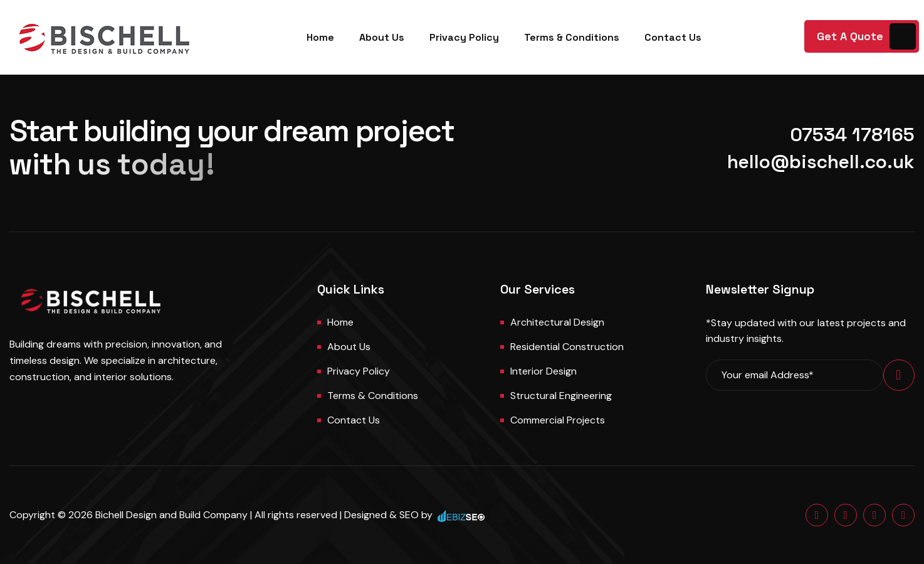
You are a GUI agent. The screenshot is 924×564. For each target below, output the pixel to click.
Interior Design (543, 371)
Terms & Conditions (572, 37)
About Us (382, 37)
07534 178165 (852, 135)
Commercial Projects (558, 420)
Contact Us (673, 37)
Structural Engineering (561, 396)
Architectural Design (557, 322)
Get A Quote (850, 36)
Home (320, 37)
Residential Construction (567, 347)
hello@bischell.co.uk (821, 162)
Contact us (354, 420)
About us (349, 347)
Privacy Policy (464, 37)
